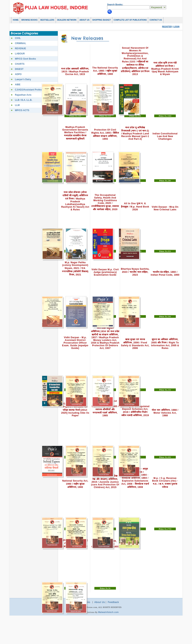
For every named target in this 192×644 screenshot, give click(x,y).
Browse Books (29, 20)
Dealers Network (67, 20)
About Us (84, 20)
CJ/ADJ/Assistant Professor (30, 90)
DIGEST (19, 69)
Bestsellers (47, 20)
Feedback (113, 602)
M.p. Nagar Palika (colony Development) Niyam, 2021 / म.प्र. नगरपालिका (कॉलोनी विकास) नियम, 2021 (75, 269)
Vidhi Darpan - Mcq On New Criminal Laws (165, 208)
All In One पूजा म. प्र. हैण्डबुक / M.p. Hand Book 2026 (135, 207)
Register (167, 27)
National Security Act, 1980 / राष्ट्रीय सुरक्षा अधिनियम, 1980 (75, 484)
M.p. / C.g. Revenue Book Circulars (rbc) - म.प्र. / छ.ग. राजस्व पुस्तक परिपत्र (165, 483)
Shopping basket (102, 20)
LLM (17, 105)
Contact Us (156, 20)
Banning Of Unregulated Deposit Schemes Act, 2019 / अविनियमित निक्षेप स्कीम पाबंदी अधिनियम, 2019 (135, 411)
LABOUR (20, 54)
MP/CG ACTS (22, 110)
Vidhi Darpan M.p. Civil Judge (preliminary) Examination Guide (105, 272)
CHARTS (20, 64)
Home (16, 20)
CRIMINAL (20, 43)
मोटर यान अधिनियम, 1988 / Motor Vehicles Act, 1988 (165, 413)
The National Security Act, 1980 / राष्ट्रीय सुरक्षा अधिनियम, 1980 (105, 71)
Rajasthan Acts (23, 95)
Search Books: (115, 5)
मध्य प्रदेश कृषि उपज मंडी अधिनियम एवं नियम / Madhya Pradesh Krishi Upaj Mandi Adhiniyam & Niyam (165, 69)
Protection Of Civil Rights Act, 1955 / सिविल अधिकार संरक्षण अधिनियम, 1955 (105, 134)
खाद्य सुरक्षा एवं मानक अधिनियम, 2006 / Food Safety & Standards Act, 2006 (135, 344)
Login (176, 27)
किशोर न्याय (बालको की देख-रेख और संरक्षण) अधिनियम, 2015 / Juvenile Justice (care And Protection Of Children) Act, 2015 (105, 482)
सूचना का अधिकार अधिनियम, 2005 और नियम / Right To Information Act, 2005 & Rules (165, 344)
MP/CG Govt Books (25, 59)
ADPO (18, 74)
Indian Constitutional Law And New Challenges (165, 136)
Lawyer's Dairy (23, 79)
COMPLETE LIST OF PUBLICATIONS (130, 20)
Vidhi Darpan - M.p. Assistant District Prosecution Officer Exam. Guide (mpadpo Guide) (75, 343)
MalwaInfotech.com (108, 612)
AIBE (18, 85)
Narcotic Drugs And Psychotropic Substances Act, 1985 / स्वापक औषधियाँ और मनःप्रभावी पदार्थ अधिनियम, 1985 (105, 408)
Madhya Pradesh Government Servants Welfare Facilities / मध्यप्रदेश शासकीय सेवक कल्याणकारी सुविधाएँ (75, 133)
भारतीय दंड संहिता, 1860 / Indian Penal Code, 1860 (165, 273)
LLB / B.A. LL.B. (24, 100)
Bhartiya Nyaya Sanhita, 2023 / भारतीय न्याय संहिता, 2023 (135, 272)
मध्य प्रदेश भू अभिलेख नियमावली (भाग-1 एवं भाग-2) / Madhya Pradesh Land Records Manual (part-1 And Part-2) (135, 133)
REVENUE (20, 48)
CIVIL (18, 38)
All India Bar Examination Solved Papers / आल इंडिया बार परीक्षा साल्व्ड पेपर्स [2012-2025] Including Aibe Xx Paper (75, 408)
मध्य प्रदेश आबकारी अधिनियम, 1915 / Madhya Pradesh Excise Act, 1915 (75, 71)
